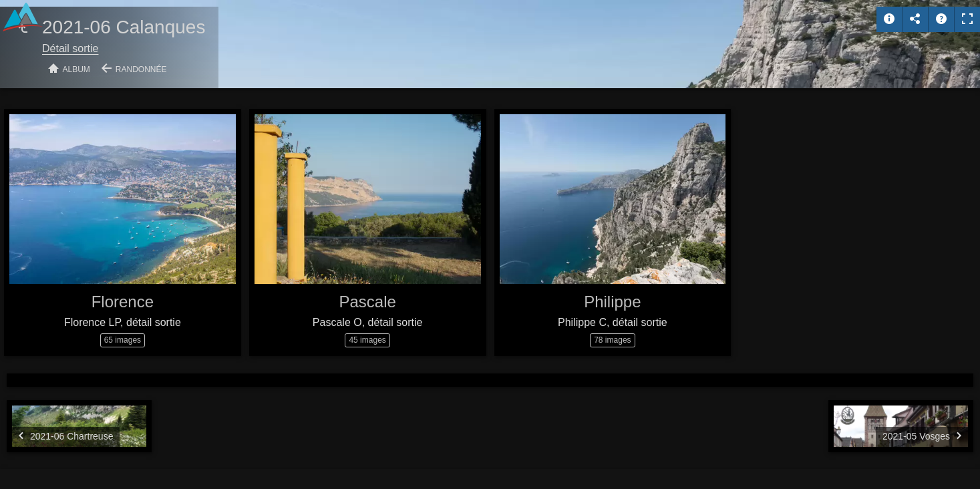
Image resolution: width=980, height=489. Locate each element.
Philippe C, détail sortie (613, 322)
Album (76, 69)
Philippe (612, 302)
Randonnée (141, 69)
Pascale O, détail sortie (368, 322)
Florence (123, 302)
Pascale (367, 302)
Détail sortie (70, 48)
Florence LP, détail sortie (123, 322)
